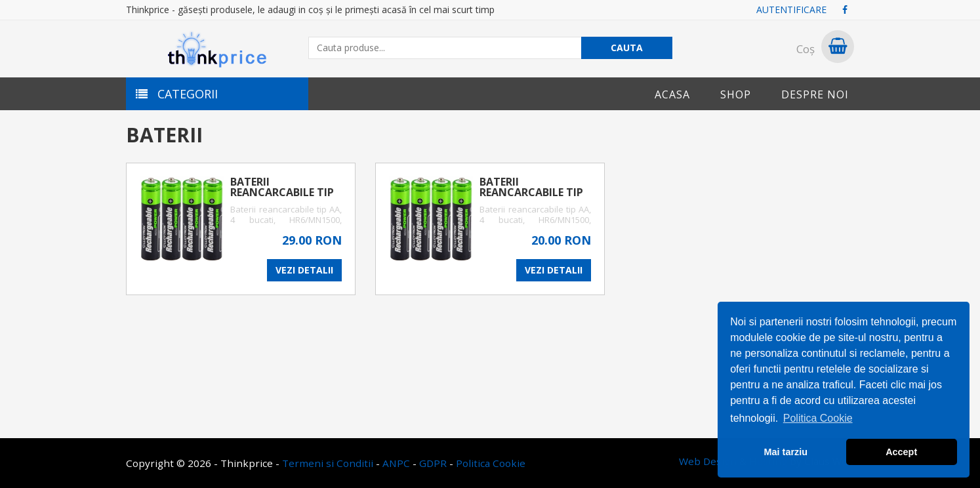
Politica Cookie (491, 463)
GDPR (433, 463)
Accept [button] (901, 452)
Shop (736, 94)
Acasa (672, 94)
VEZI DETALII (304, 270)
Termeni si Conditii (328, 463)
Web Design (708, 461)
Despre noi (815, 94)
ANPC (396, 463)
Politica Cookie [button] (818, 418)
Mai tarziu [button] (786, 452)
